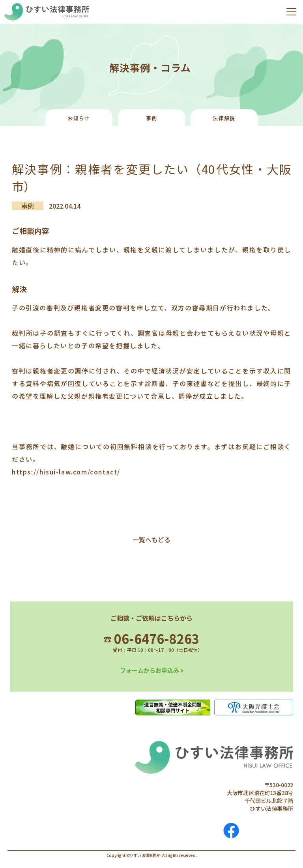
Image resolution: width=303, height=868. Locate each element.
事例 (152, 118)
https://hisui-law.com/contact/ (66, 472)
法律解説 (224, 118)
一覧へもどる (151, 539)
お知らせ (79, 118)
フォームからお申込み (150, 670)
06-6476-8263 (151, 638)
